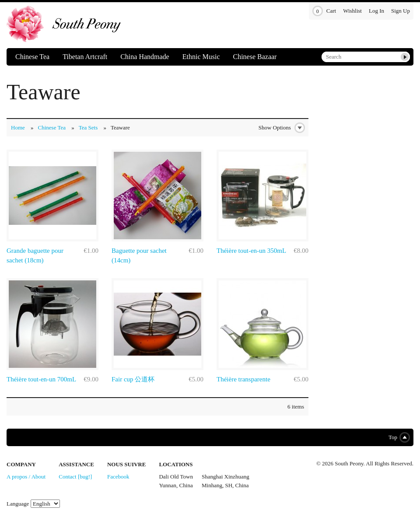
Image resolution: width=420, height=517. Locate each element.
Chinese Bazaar (255, 57)
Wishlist (352, 11)
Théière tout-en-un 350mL (251, 251)
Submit (405, 57)
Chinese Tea (32, 57)
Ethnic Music (201, 57)
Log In (376, 11)
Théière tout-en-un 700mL (41, 379)
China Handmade (145, 57)
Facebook (118, 477)
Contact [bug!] (75, 477)
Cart (324, 11)
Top (397, 437)
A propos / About (26, 477)
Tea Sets (88, 128)
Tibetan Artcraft (85, 57)
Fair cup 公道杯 (133, 379)
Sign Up (401, 11)
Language (18, 504)
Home (18, 128)
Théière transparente (243, 379)
